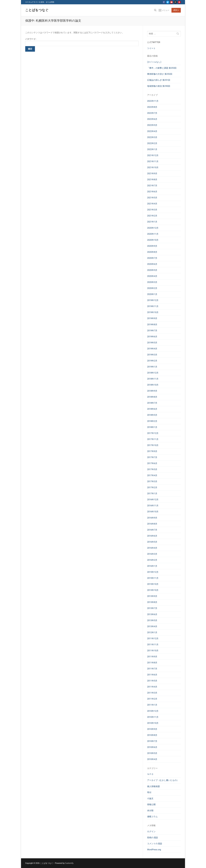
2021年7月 (152, 186)
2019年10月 (153, 312)
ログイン (151, 831)
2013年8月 (152, 602)
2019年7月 (152, 331)
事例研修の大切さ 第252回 (160, 74)
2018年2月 (152, 421)
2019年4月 (152, 349)
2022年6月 (152, 119)
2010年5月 (152, 753)
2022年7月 (152, 113)
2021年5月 (152, 198)
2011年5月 (152, 681)
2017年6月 (152, 463)
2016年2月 (152, 560)
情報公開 (151, 804)
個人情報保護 (153, 786)
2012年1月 (152, 632)
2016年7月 (152, 530)
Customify (69, 863)
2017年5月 (152, 469)
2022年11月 (153, 101)
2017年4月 (152, 475)
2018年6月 (152, 409)
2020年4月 (152, 276)
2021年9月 (152, 174)
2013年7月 (152, 608)
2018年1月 (152, 427)
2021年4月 (152, 204)
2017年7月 (152, 457)
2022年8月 (152, 107)
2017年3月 (152, 481)
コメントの (155, 844)
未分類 (150, 811)
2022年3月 (152, 137)
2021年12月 (153, 155)
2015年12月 (153, 572)
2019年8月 (152, 325)
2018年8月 (152, 397)
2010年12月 (153, 711)
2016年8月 (152, 524)
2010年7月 (152, 741)
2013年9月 (152, 596)
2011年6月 (152, 675)
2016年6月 (152, 536)
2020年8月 (152, 252)
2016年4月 (152, 548)
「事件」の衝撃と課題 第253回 (162, 68)
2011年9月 (152, 657)
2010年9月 (152, 729)
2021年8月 (152, 180)
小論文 (150, 798)
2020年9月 (152, 246)
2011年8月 (152, 663)
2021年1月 (152, 222)
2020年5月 (152, 270)
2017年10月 (153, 445)
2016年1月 (152, 566)
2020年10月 (153, 240)
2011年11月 (153, 645)
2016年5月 (152, 542)
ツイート (151, 48)
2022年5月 (152, 125)
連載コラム (152, 817)
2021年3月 (152, 210)
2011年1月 (152, 705)
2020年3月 (152, 282)
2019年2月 (152, 361)
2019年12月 (153, 300)
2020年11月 (153, 234)
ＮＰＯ (150, 774)
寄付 (149, 792)
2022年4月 (152, 131)
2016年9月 (152, 518)
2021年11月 (153, 161)
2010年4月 (152, 759)
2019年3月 (152, 355)
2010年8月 (152, 735)
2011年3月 (152, 693)
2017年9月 (152, 451)
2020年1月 (152, 294)
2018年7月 (152, 403)
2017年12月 (153, 433)
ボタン (176, 10)
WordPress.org (154, 850)
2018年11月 (153, 379)
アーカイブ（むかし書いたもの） (163, 780)
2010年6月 (152, 747)
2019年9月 (152, 318)
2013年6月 (152, 614)
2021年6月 (152, 192)
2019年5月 (152, 343)
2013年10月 (153, 590)
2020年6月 (152, 264)
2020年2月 (152, 288)
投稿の (152, 838)
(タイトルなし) (154, 62)
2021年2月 (152, 216)
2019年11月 (153, 306)
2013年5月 (152, 620)
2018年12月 (153, 373)
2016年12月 (153, 500)
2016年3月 (152, 554)
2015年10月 (153, 584)
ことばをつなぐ (37, 10)
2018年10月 (153, 385)
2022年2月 (152, 143)
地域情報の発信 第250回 (159, 86)
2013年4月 (152, 626)
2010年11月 (153, 717)
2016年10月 (153, 512)
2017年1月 (152, 494)
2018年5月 (152, 415)
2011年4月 (152, 687)
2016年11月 (153, 506)
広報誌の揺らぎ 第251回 (159, 80)
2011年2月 (152, 699)
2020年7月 (152, 258)
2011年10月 (153, 651)
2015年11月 (153, 578)
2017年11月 (153, 439)
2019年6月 (152, 337)
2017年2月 (152, 487)
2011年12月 (153, 639)
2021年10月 (153, 167)
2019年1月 (152, 367)
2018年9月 (152, 391)
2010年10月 (153, 723)
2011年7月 (152, 669)
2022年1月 (152, 149)
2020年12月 (153, 228)
